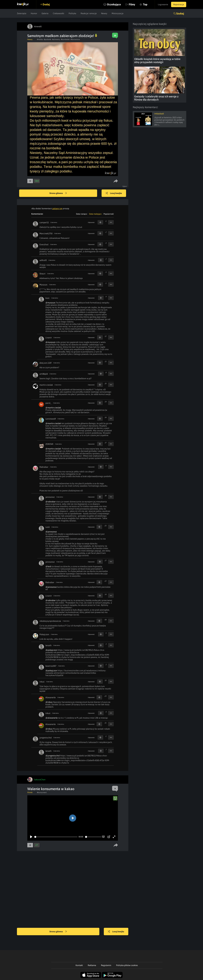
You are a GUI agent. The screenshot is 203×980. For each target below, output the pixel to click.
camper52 (44, 222)
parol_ (48, 403)
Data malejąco (95, 214)
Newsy (104, 13)
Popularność (109, 214)
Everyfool (44, 244)
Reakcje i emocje (89, 13)
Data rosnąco (82, 214)
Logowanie (163, 4)
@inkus (49, 702)
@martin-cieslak (53, 408)
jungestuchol (46, 738)
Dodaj (46, 4)
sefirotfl (43, 260)
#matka (40, 39)
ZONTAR (49, 444)
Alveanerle (51, 697)
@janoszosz (51, 532)
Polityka (72, 13)
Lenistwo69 (51, 419)
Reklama (92, 965)
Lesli (48, 527)
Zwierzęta (22, 13)
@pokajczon (51, 650)
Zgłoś (125, 186)
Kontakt (79, 965)
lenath (48, 645)
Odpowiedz (91, 222)
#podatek (48, 39)
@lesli (48, 566)
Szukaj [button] (180, 13)
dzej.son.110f (46, 363)
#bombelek (65, 39)
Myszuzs (43, 285)
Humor (34, 13)
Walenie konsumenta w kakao (51, 789)
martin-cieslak (46, 385)
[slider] (56, 837)
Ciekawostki (59, 13)
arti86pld (44, 374)
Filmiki (30, 792)
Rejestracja (179, 4)
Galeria (45, 13)
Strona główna (58, 193)
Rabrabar (44, 467)
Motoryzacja (118, 13)
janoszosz (50, 497)
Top (145, 4)
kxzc (48, 298)
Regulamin (106, 965)
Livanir (49, 338)
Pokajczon (44, 634)
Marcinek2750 (46, 233)
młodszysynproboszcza (50, 621)
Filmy (132, 4)
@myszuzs (50, 303)
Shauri (42, 274)
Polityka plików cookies (127, 965)
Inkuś (42, 682)
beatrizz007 (51, 666)
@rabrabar (51, 502)
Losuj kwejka (114, 193)
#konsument (42, 792)
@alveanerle (52, 718)
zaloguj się (57, 208)
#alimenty (56, 39)
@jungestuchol (53, 756)
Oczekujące (114, 4)
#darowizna (75, 39)
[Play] (31, 837)
